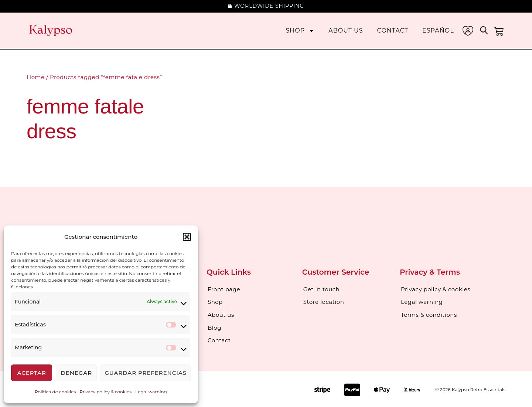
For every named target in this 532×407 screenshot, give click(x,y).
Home (36, 77)
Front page (224, 289)
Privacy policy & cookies (105, 392)
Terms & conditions (429, 314)
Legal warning (151, 392)
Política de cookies (55, 392)
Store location (324, 302)
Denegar (76, 373)
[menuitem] (438, 30)
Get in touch (322, 289)
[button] (187, 237)
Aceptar (31, 373)
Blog (214, 327)
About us (346, 30)
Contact (393, 30)
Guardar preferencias (146, 373)
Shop (300, 30)
